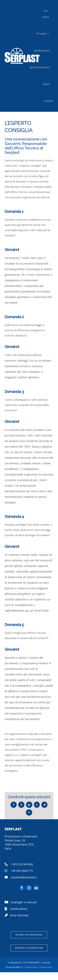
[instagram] (29, 888)
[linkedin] (36, 888)
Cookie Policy (31, 967)
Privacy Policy (46, 967)
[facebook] (22, 888)
